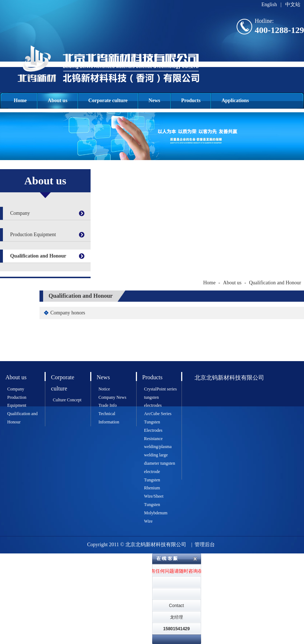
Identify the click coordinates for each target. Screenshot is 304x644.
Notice (104, 389)
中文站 (293, 5)
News (154, 101)
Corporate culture (108, 101)
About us (58, 101)
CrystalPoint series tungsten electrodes (161, 397)
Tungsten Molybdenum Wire (156, 513)
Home (20, 101)
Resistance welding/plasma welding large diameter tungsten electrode (160, 455)
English (269, 5)
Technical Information (109, 418)
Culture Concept (67, 400)
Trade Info (108, 405)
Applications (235, 101)
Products (191, 101)
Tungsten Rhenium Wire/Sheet (154, 488)
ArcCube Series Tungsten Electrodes (158, 422)
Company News (113, 397)
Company (20, 213)
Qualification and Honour (38, 256)
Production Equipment (33, 235)
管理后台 (205, 545)
